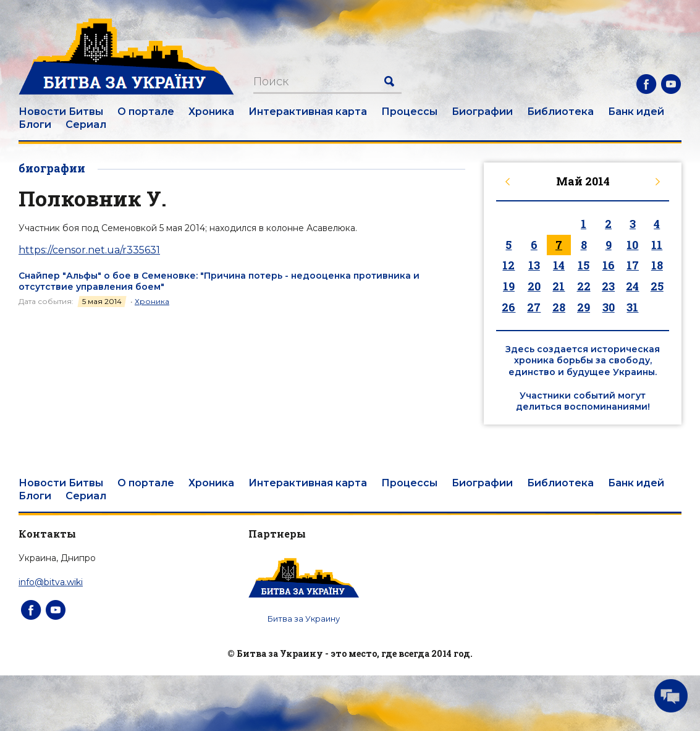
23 (608, 286)
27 (534, 307)
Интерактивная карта (308, 112)
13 (534, 265)
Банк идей (636, 112)
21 (559, 286)
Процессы (409, 112)
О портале (146, 112)
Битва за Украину (304, 619)
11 (657, 245)
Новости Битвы (61, 112)
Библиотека (560, 112)
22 (584, 286)
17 (633, 265)
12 (508, 265)
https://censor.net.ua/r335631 (89, 250)
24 (632, 286)
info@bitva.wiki (51, 582)
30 (609, 307)
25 (657, 286)
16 (609, 265)
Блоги (35, 125)
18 (657, 265)
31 (632, 307)
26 (508, 307)
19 (509, 286)
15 (584, 265)
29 (584, 307)
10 (632, 245)
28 (559, 307)
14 (559, 265)
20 (534, 286)
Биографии (482, 112)
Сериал (86, 125)
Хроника (211, 112)
